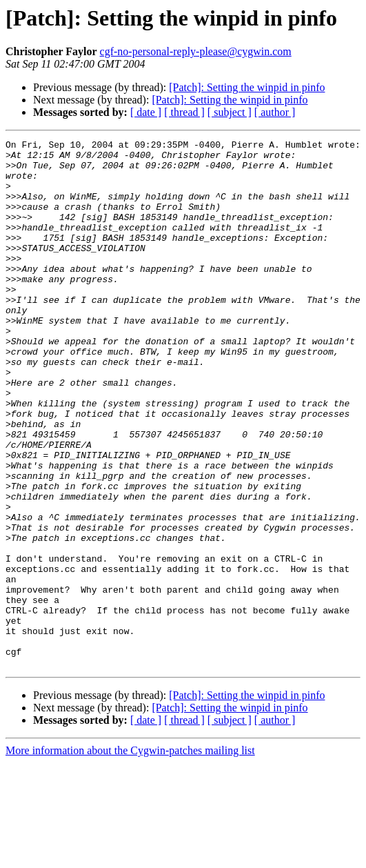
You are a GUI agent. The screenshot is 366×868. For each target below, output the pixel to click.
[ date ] (146, 112)
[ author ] (275, 112)
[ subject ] (230, 112)
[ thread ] (184, 112)
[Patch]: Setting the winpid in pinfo (247, 87)
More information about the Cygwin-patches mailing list (130, 856)
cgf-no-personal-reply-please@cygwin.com (196, 51)
